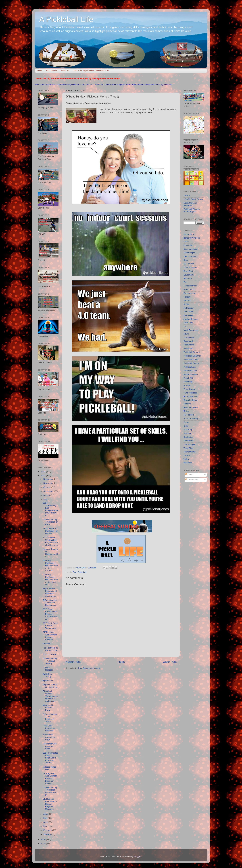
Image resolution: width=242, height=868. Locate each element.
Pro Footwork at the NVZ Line (50, 649)
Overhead (188, 341)
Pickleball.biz (190, 367)
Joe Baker (188, 315)
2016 (44, 839)
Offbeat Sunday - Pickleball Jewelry (50, 661)
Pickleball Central (192, 352)
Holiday (187, 297)
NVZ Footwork (50, 654)
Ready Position (191, 396)
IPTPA (186, 304)
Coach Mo (188, 245)
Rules (186, 411)
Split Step (188, 430)
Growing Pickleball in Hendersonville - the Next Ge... (50, 580)
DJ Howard (189, 264)
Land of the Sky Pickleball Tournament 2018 (91, 71)
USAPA (187, 196)
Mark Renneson (191, 330)
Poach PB (188, 378)
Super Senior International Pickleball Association (50, 592)
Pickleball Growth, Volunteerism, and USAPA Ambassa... (50, 696)
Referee (187, 404)
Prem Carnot (189, 389)
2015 (44, 843)
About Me (65, 71)
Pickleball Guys (191, 360)
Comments (192, 480)
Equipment (189, 275)
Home (39, 71)
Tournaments (190, 452)
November (48, 483)
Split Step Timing (47, 675)
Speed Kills (48, 680)
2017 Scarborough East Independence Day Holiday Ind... (51, 509)
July (46, 499)
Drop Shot (188, 271)
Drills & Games (190, 267)
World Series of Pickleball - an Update (51, 531)
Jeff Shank (188, 312)
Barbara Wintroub (192, 238)
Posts (189, 475)
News (186, 334)
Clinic (186, 242)
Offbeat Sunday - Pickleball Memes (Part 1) (50, 791)
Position (187, 385)
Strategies (188, 437)
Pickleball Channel (192, 356)
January (47, 834)
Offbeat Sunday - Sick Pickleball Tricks (50, 718)
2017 (44, 476)
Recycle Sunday (191, 400)
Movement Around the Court (49, 737)
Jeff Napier (189, 308)
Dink (186, 260)
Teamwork (188, 441)
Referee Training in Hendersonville (51, 553)
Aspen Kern (189, 234)
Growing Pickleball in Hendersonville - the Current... (50, 566)
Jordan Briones (191, 319)
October (47, 487)
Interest (187, 301)
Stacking (188, 433)
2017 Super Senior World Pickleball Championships (50, 614)
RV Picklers (189, 415)
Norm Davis (189, 338)
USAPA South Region (194, 199)
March (47, 826)
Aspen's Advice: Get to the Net (51, 686)
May (46, 818)
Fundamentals (190, 286)
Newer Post (73, 662)
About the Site (51, 71)
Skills (186, 426)
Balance (47, 644)
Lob (185, 326)
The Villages (189, 444)
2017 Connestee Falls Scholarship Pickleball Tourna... (51, 758)
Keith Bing (188, 323)
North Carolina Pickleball (190, 204)
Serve (186, 422)
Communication (191, 249)
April (46, 822)
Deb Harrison (190, 256)
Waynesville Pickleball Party (48, 708)
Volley (186, 459)
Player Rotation (191, 374)
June (46, 814)
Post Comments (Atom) (89, 668)
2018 (44, 472)
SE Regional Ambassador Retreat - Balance (50, 636)
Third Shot (188, 448)
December (48, 479)
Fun (75, 572)
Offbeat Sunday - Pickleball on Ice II (51, 522)
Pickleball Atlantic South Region (192, 210)
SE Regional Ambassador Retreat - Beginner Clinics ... (50, 778)
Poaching (188, 382)
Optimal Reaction (48, 669)
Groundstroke (190, 293)
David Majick (189, 253)
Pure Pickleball (190, 393)
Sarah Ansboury (191, 419)
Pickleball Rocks (191, 363)
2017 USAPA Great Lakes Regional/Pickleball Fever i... (51, 541)
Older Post (170, 662)
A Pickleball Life (66, 19)
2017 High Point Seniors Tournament (50, 626)
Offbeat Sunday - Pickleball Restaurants (50, 603)
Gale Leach (189, 289)
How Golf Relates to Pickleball (49, 728)
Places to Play (190, 371)
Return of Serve (191, 407)
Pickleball (82, 572)
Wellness (188, 463)
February (48, 830)
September (49, 491)
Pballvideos (189, 345)
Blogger (138, 856)
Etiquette (188, 279)
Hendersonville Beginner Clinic (50, 746)
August (47, 495)
